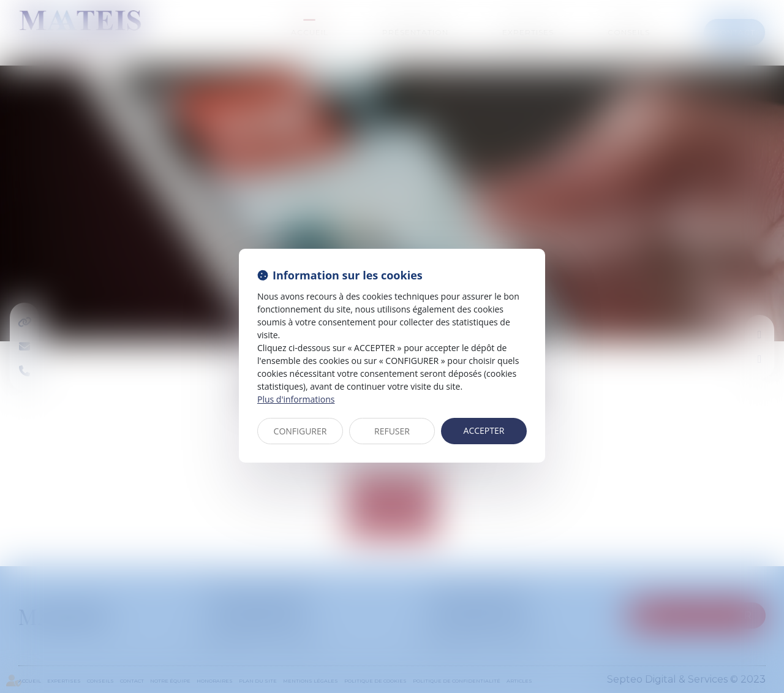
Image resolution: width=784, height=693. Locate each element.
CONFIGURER (300, 431)
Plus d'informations (296, 399)
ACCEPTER (484, 430)
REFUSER (392, 431)
